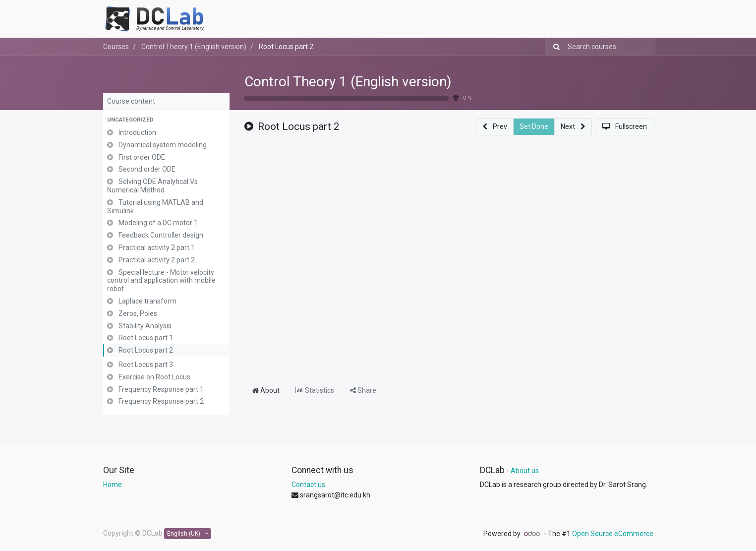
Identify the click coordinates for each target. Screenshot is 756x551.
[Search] (554, 47)
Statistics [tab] (315, 390)
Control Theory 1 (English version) (348, 82)
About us (525, 471)
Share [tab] (363, 390)
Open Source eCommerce (613, 534)
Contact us (308, 485)
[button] (166, 120)
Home (113, 485)
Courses (116, 47)
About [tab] (266, 390)
